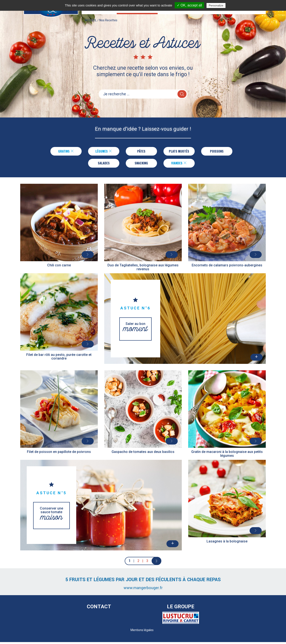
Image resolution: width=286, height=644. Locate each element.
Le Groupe (181, 609)
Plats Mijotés (179, 152)
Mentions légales (142, 632)
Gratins (65, 152)
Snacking (141, 165)
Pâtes (141, 152)
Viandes (179, 165)
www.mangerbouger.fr (143, 590)
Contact (99, 609)
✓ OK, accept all (189, 5)
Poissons (218, 152)
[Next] (156, 563)
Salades (104, 165)
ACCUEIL (91, 25)
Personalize (216, 5)
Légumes (103, 152)
